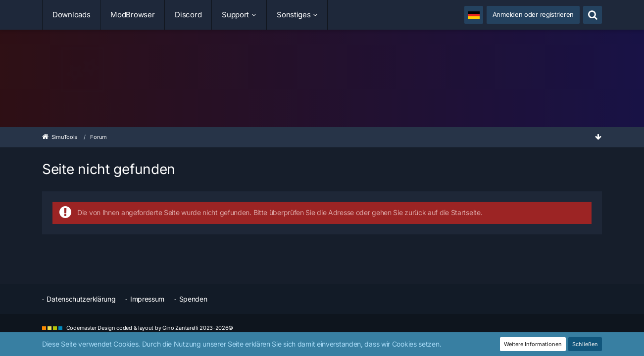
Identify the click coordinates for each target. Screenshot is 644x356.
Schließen (585, 344)
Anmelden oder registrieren (533, 14)
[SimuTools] (322, 81)
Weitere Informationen (533, 344)
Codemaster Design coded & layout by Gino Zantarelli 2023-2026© (150, 328)
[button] (474, 15)
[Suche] (593, 15)
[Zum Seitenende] (598, 137)
